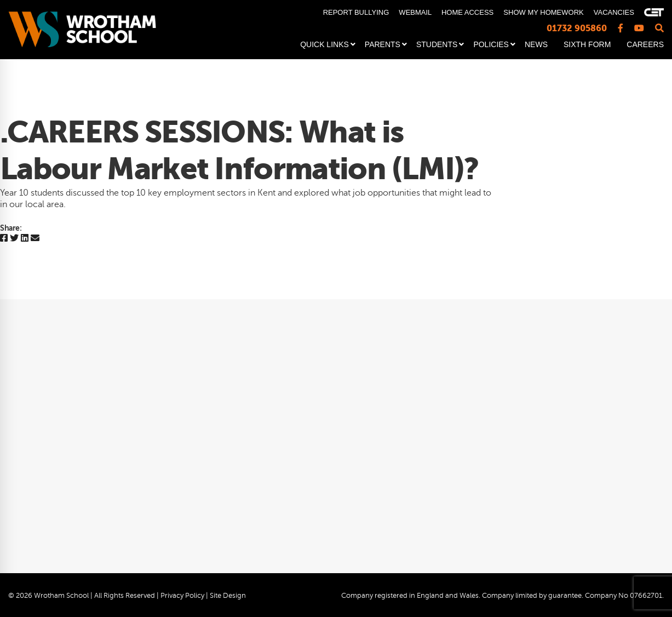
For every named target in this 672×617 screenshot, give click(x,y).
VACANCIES (614, 12)
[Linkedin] (25, 239)
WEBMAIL (415, 12)
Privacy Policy (182, 596)
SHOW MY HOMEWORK (543, 12)
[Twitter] (14, 239)
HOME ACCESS (467, 12)
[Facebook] (4, 239)
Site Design (228, 596)
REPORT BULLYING (356, 12)
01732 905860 (577, 28)
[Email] (35, 239)
